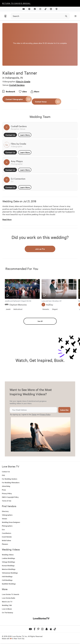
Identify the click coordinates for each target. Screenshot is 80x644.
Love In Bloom (7, 609)
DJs (3, 529)
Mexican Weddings (9, 569)
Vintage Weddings (8, 562)
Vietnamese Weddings (10, 573)
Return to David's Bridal (16, 3)
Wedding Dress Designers (11, 522)
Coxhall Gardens (17, 85)
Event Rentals (7, 537)
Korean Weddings (8, 566)
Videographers (7, 515)
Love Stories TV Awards (10, 594)
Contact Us (10, 135)
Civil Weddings (7, 580)
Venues (4, 519)
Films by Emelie (23, 81)
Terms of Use (7, 501)
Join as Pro (40, 249)
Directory (5, 511)
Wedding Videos (8, 555)
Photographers (7, 526)
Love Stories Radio (8, 598)
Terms (34, 414)
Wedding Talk (7, 605)
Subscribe (64, 410)
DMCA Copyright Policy (10, 497)
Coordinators (7, 533)
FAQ (3, 475)
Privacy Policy (45, 414)
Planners (5, 544)
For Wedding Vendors (10, 479)
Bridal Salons (6, 540)
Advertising (6, 486)
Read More (7, 219)
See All (40, 321)
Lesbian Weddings (8, 558)
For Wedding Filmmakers (11, 482)
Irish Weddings (7, 576)
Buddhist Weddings (9, 584)
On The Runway (7, 612)
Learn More (25, 135)
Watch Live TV (7, 602)
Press (4, 490)
